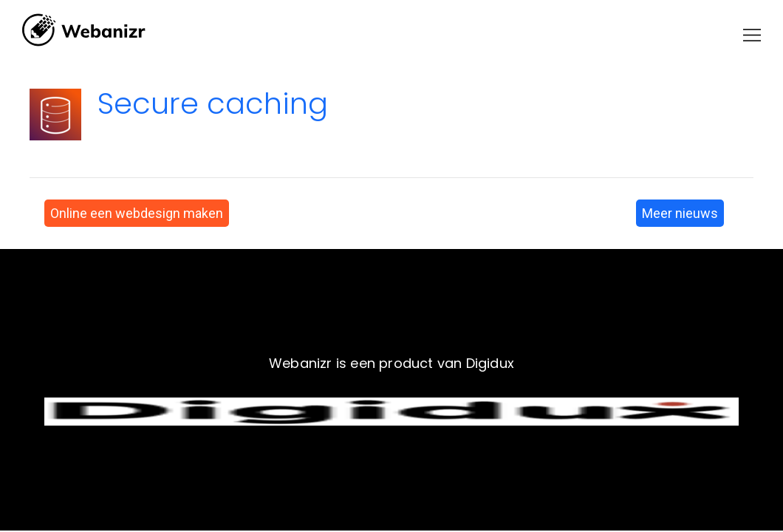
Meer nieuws (680, 213)
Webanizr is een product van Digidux (391, 363)
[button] (752, 35)
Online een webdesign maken (137, 213)
